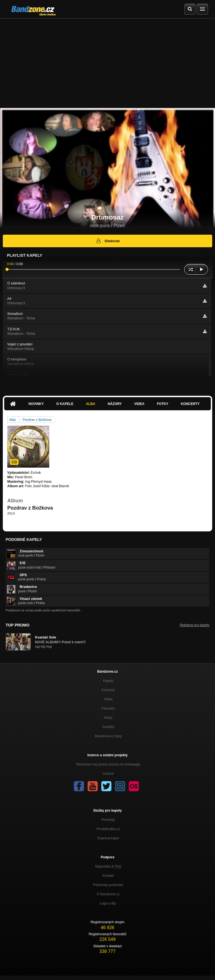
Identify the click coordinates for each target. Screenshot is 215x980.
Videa (139, 404)
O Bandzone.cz (108, 894)
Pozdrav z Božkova (37, 420)
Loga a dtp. (108, 903)
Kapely (108, 681)
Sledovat (108, 241)
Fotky (163, 404)
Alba (91, 404)
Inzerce (108, 774)
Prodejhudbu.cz (108, 829)
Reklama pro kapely (195, 625)
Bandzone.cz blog (108, 736)
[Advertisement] (107, 60)
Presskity (108, 820)
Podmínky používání (108, 885)
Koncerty (190, 404)
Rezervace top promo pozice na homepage (108, 764)
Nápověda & (108, 866)
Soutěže (108, 727)
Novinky (36, 404)
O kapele (65, 404)
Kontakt (108, 876)
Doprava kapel (108, 838)
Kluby (108, 718)
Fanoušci (108, 708)
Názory (115, 404)
